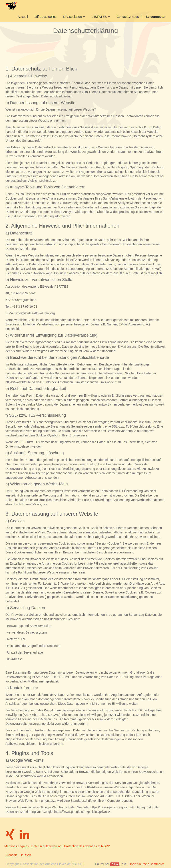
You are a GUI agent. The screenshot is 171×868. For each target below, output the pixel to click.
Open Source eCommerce (147, 864)
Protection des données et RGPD (87, 846)
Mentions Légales (17, 846)
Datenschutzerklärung (46, 846)
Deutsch (25, 855)
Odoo (115, 864)
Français (12, 855)
